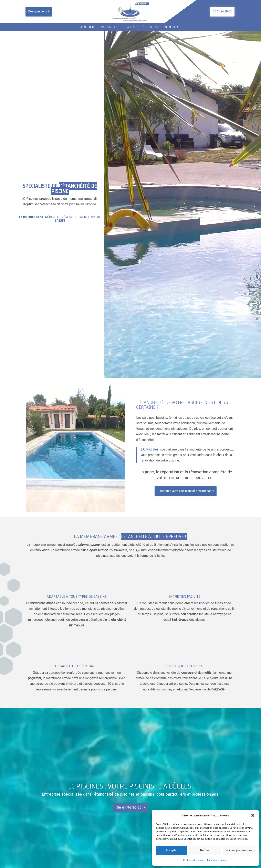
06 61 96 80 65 (222, 11)
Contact (172, 28)
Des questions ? (39, 11)
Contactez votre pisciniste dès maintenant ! (186, 491)
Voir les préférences (239, 850)
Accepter (172, 850)
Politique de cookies (194, 860)
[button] (253, 815)
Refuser (205, 850)
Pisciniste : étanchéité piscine (129, 28)
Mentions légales (216, 860)
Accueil (88, 28)
